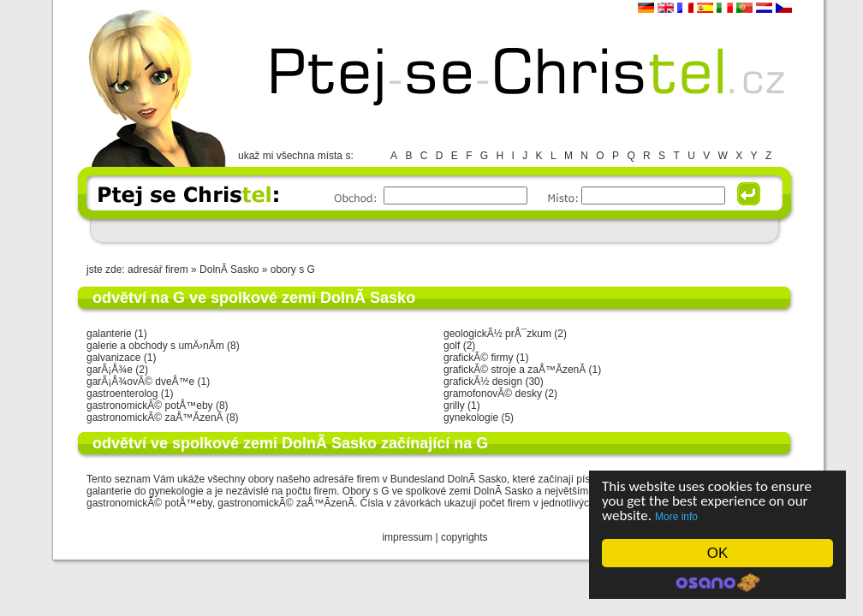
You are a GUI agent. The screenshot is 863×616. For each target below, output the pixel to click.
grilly (454, 406)
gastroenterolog (122, 394)
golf (452, 346)
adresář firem (158, 269)
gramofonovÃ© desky (493, 394)
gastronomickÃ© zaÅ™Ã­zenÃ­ (155, 418)
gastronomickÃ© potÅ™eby (150, 406)
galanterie (109, 334)
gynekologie (471, 418)
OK (718, 553)
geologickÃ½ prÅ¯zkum (497, 334)
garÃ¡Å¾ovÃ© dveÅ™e (140, 382)
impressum (407, 537)
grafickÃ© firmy (479, 358)
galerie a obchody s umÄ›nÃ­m (155, 346)
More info (676, 517)
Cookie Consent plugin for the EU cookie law (717, 583)
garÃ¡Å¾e (110, 370)
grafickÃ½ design (483, 382)
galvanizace (113, 358)
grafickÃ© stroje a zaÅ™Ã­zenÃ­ (515, 370)
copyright (462, 537)
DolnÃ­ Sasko (231, 269)
